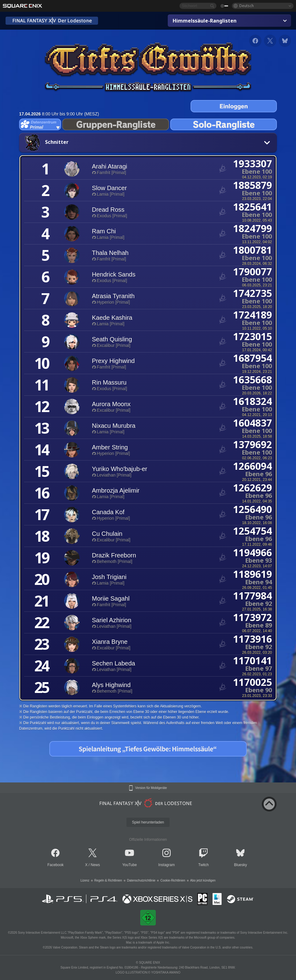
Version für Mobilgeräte (151, 788)
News (95, 865)
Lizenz (85, 880)
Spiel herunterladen (148, 822)
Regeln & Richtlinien (108, 880)
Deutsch (247, 6)
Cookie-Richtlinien (173, 880)
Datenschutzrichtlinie (141, 880)
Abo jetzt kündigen (203, 880)
